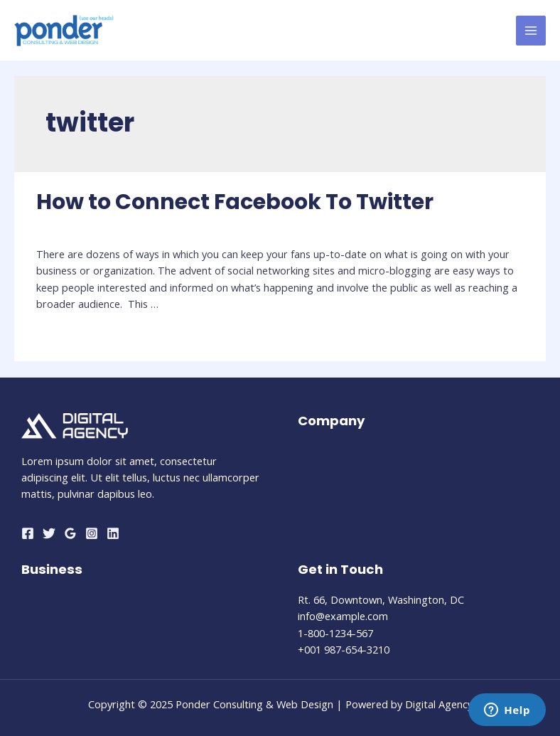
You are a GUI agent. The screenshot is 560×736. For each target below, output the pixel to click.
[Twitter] (49, 533)
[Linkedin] (113, 533)
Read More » (67, 337)
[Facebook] (28, 533)
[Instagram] (92, 533)
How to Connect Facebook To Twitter (235, 202)
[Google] (70, 533)
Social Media (66, 228)
